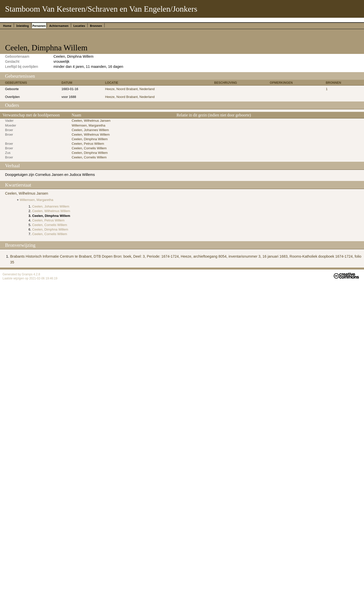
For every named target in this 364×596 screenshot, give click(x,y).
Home (7, 26)
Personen (39, 26)
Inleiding (22, 26)
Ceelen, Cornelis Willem (89, 148)
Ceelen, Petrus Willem (88, 144)
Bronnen (96, 26)
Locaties (79, 26)
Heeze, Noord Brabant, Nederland (130, 89)
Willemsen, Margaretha (89, 125)
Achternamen (59, 26)
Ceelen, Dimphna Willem (90, 139)
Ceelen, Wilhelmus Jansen (91, 121)
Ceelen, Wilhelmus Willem (91, 135)
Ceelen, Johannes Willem (90, 130)
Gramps (28, 274)
